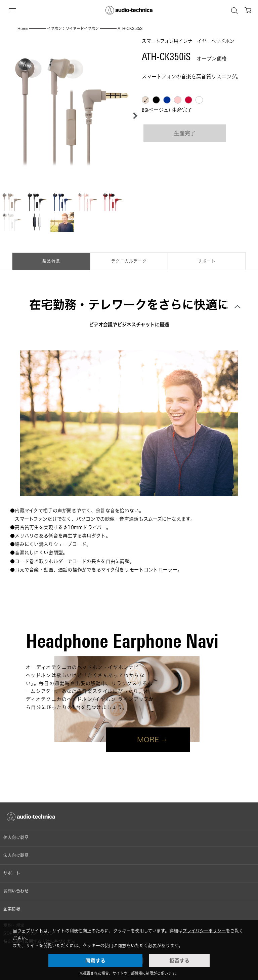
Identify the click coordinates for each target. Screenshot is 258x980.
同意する (95, 960)
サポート (207, 261)
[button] (133, 116)
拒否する (179, 960)
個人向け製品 (16, 838)
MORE (148, 740)
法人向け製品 (16, 855)
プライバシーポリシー (204, 931)
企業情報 (12, 909)
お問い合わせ (16, 891)
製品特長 (51, 261)
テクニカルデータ (129, 261)
